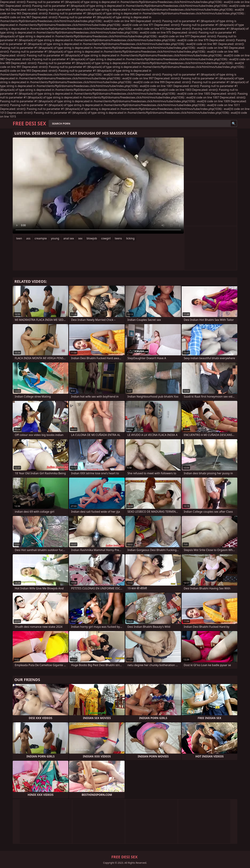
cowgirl (106, 238)
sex (80, 238)
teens (118, 238)
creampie (41, 238)
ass (28, 238)
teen (19, 238)
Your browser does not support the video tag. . (98, 186)
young (55, 238)
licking (130, 238)
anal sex (69, 238)
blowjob (92, 238)
